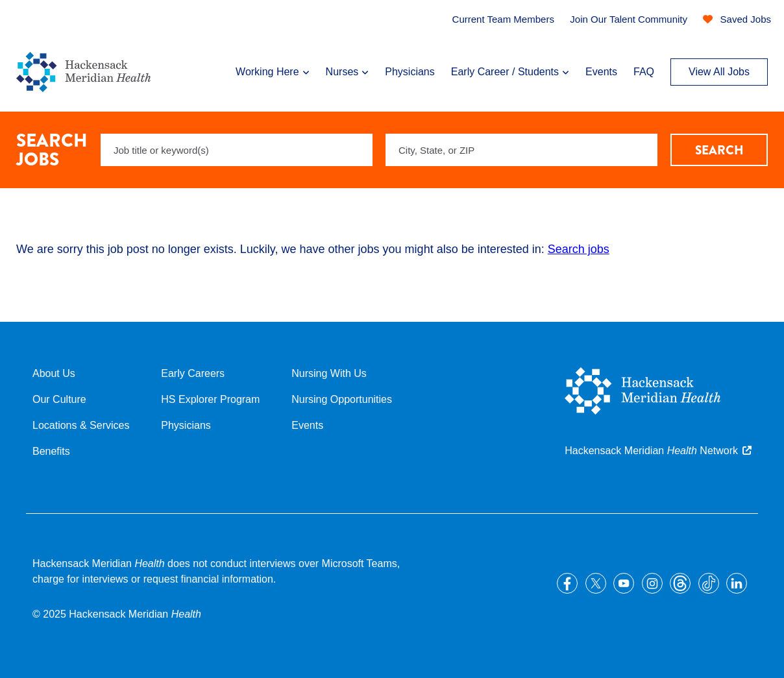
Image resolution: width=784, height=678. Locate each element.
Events (601, 72)
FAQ (644, 72)
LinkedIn (737, 583)
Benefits (51, 451)
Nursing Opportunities (342, 399)
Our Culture (59, 399)
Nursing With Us (329, 373)
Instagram (652, 583)
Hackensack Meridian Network (651, 451)
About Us (54, 373)
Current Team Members (503, 19)
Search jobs (579, 249)
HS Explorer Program (210, 399)
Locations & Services (81, 425)
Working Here (267, 72)
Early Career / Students (505, 72)
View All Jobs (719, 72)
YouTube (624, 583)
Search (719, 150)
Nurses (342, 72)
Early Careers (193, 373)
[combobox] (521, 150)
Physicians (410, 72)
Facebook (567, 583)
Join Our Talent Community (629, 19)
